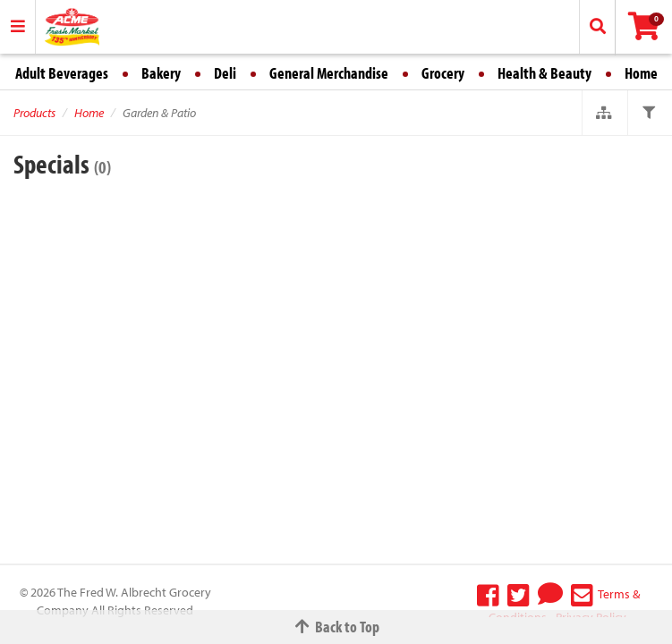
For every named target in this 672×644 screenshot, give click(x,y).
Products (34, 113)
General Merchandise (329, 73)
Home (641, 73)
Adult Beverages (62, 73)
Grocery (443, 73)
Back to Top (336, 627)
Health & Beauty (544, 73)
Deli (225, 73)
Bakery (161, 73)
